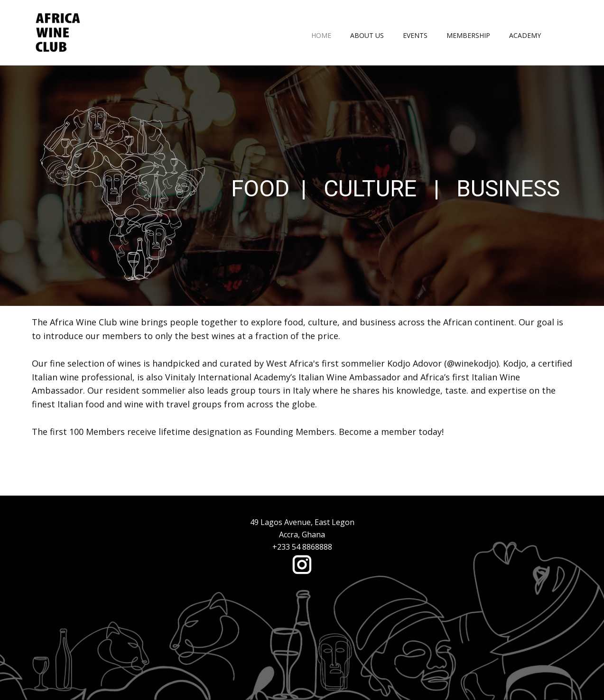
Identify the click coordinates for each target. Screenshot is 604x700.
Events (415, 35)
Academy (525, 35)
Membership (468, 35)
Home (321, 35)
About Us (367, 35)
